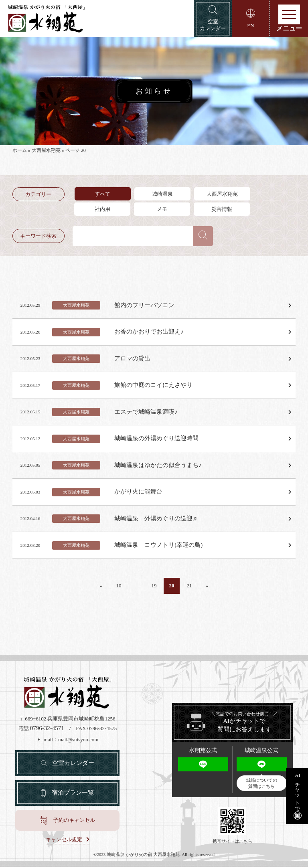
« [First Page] (101, 586)
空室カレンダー (73, 763)
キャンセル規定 (64, 841)
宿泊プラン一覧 (73, 794)
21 (189, 586)
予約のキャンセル (74, 821)
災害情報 (223, 210)
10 (119, 586)
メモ (163, 210)
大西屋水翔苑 (46, 152)
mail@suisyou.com (78, 740)
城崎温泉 (163, 195)
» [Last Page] (207, 586)
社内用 (102, 210)
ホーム (20, 152)
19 (154, 586)
